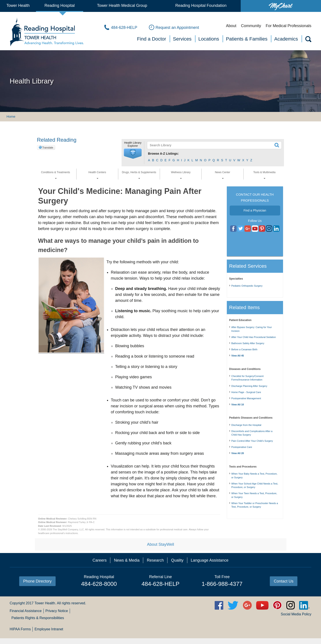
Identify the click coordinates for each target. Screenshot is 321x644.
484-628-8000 (99, 584)
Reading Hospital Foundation (201, 6)
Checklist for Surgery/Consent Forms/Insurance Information (248, 378)
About (231, 26)
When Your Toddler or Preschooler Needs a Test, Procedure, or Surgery (255, 505)
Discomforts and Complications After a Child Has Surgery (252, 433)
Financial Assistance (26, 611)
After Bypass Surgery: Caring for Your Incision (252, 329)
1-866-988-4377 (222, 584)
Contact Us (284, 581)
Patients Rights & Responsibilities (38, 618)
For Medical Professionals (288, 26)
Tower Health (18, 6)
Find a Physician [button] (255, 210)
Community (251, 26)
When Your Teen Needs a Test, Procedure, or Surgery (254, 495)
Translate (48, 148)
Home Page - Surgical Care (246, 392)
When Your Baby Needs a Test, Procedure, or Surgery (254, 476)
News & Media (127, 560)
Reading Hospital (60, 6)
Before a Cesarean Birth (244, 349)
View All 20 (238, 453)
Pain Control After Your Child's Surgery (252, 441)
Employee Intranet (49, 629)
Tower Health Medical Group (122, 6)
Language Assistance (210, 560)
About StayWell (160, 544)
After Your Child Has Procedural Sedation (254, 337)
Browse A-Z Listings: (163, 154)
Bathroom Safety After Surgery (248, 343)
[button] (133, 154)
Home (11, 116)
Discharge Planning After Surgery (249, 386)
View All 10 (238, 405)
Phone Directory (37, 581)
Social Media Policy (296, 614)
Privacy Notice (57, 611)
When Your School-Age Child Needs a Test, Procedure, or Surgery (255, 485)
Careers (99, 560)
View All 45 (238, 356)
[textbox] (212, 145)
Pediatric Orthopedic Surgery (247, 286)
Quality (177, 560)
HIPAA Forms (20, 629)
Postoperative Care (242, 447)
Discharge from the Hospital (246, 425)
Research (155, 560)
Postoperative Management (246, 398)
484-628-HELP (160, 584)
